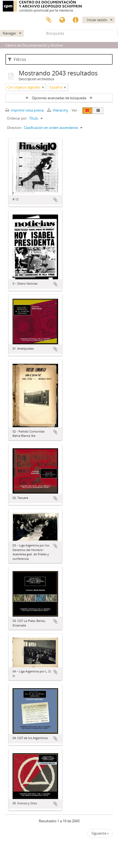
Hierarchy (58, 110)
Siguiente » (100, 833)
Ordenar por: (17, 118)
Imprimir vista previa (24, 110)
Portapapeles (49, 20)
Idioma (62, 20)
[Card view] (87, 111)
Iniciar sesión (97, 20)
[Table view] (98, 111)
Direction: (15, 128)
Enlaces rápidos (75, 20)
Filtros (17, 59)
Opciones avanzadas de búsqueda (59, 98)
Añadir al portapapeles (55, 200)
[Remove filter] (43, 87)
